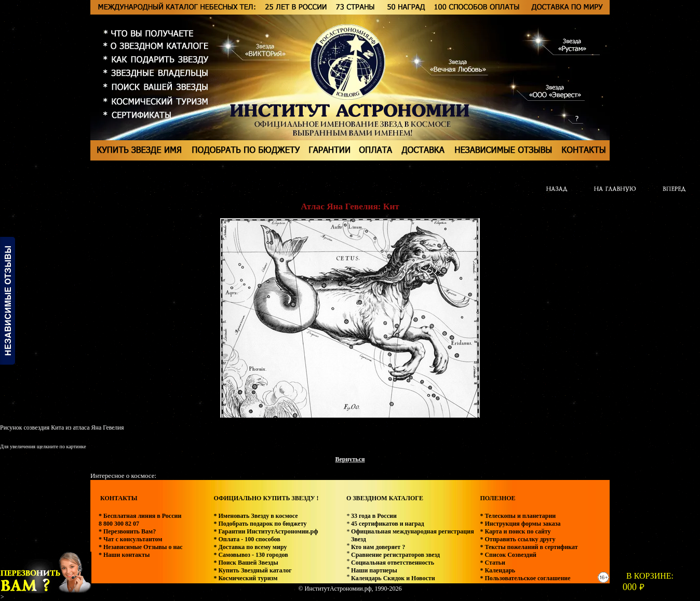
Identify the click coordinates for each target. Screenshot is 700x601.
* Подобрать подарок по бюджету (260, 524)
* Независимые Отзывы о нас (141, 547)
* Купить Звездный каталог (252, 570)
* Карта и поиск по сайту (515, 531)
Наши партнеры (374, 570)
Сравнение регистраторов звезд (395, 555)
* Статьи (492, 563)
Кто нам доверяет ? (378, 547)
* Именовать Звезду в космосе (255, 516)
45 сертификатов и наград (388, 524)
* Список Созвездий (508, 555)
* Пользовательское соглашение (525, 578)
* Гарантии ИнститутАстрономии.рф (266, 531)
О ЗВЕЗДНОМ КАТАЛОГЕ (385, 498)
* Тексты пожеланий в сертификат (529, 547)
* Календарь (497, 570)
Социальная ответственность (393, 563)
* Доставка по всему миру (250, 547)
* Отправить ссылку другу (517, 539)
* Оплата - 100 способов (247, 539)
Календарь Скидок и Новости (393, 578)
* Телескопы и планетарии (518, 516)
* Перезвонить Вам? (127, 531)
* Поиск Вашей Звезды (246, 563)
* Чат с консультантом (131, 539)
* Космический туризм (245, 578)
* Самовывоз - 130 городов (251, 555)
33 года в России (374, 516)
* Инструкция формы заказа (520, 524)
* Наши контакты (124, 555)
